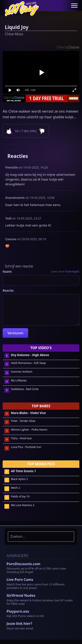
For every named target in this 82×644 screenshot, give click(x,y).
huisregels (72, 271)
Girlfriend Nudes (21, 595)
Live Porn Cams (20, 580)
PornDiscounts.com (23, 564)
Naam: (7, 271)
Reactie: (8, 290)
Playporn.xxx (18, 611)
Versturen (15, 333)
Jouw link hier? (19, 624)
